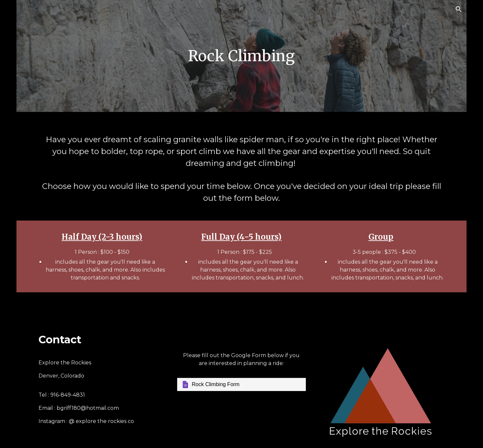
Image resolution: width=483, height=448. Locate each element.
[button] (459, 9)
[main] (242, 56)
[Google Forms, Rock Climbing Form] (242, 384)
